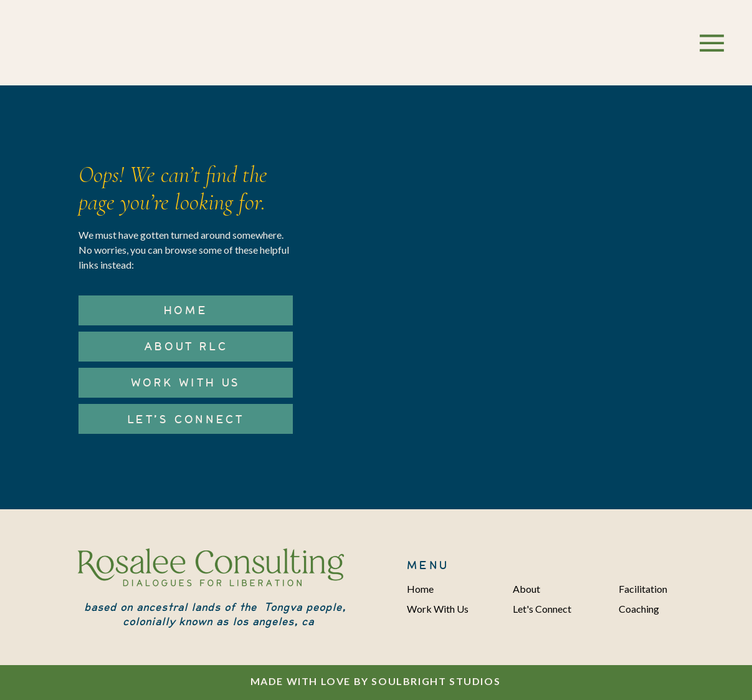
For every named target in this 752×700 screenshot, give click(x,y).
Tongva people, (305, 607)
